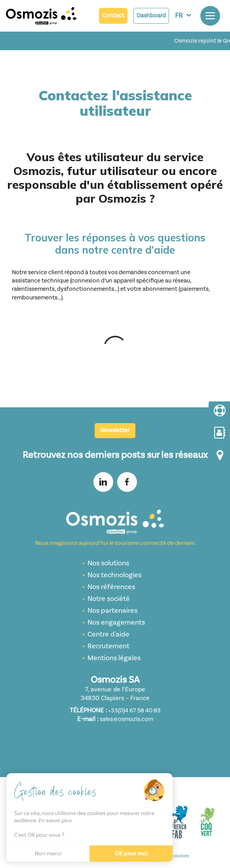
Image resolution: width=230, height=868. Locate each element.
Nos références (111, 587)
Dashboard (151, 16)
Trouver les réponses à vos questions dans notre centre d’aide (115, 244)
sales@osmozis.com (126, 719)
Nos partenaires (112, 611)
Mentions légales (114, 658)
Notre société (109, 599)
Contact (113, 16)
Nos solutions (108, 563)
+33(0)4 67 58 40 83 (134, 711)
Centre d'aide (108, 634)
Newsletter (115, 430)
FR (179, 16)
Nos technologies (114, 575)
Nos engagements (116, 622)
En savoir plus (55, 821)
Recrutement (108, 646)
